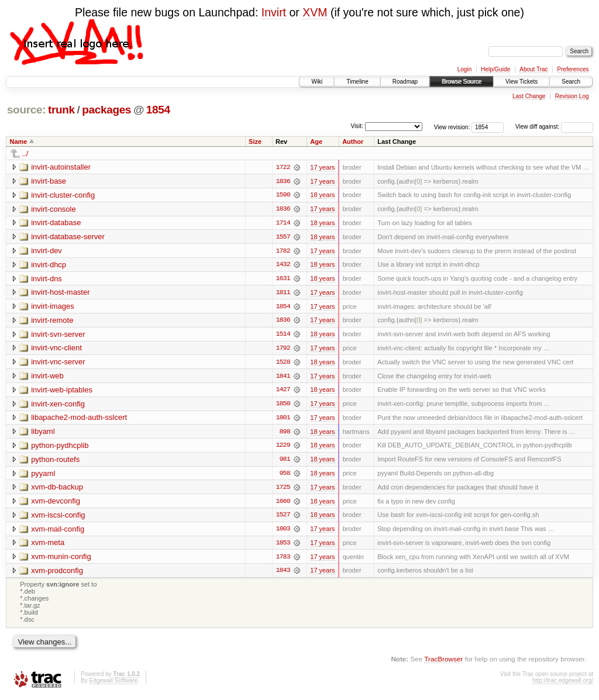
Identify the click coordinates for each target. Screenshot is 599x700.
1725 (283, 490)
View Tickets (521, 82)
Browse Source (462, 82)
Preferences (573, 69)
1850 (283, 406)
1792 (283, 350)
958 (284, 476)
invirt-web (47, 377)
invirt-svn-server (58, 335)
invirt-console (54, 209)
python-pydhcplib (60, 448)
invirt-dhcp (49, 265)
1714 (283, 223)
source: (26, 110)
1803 (283, 532)
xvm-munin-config (61, 560)
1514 (283, 336)
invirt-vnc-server (58, 363)
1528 (283, 364)
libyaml (43, 434)
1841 (283, 378)
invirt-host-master (60, 293)
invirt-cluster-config (63, 195)
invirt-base (49, 181)
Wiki (317, 82)
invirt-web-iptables (62, 392)
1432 (283, 265)
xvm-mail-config (58, 532)
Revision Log (572, 96)
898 (284, 434)
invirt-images (53, 307)
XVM (315, 12)
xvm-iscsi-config (58, 518)
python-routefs (55, 462)
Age (316, 142)
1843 (283, 574)
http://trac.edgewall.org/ (563, 685)
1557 (283, 237)
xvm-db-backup (57, 490)
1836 (283, 181)
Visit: (357, 126)
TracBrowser (443, 662)
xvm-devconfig (56, 504)
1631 (283, 280)
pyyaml (43, 476)
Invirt (274, 12)
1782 (283, 251)
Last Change (529, 96)
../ (25, 154)
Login (464, 69)
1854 (158, 110)
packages (106, 110)
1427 (283, 392)
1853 (283, 546)
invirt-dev (47, 251)
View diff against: (554, 127)
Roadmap (405, 82)
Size (255, 142)
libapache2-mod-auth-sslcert (79, 420)
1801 (283, 420)
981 (284, 462)
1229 (283, 448)
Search (571, 82)
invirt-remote (52, 321)
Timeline (357, 82)
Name (19, 142)
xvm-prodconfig (57, 574)
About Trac (533, 69)
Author (353, 142)
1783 (283, 560)
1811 (283, 294)
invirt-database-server (68, 237)
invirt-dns (47, 279)
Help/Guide (495, 69)
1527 (283, 518)
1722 (283, 167)
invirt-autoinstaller (61, 167)
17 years (322, 167)
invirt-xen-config (58, 406)
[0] (418, 181)
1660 (283, 504)
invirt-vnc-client (56, 349)
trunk (61, 110)
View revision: (452, 127)
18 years (322, 195)
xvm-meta (48, 546)
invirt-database (56, 223)
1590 (283, 195)
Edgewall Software (113, 685)
